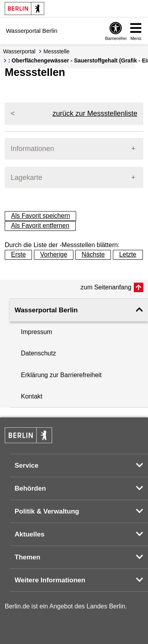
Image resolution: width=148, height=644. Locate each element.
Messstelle (56, 51)
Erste (18, 254)
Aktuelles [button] (30, 534)
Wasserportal (19, 51)
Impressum (37, 332)
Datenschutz (38, 353)
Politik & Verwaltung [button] (47, 511)
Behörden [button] (30, 488)
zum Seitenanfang (106, 287)
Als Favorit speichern (40, 216)
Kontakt (32, 396)
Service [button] (27, 466)
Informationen (32, 149)
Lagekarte (26, 178)
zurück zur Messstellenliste (95, 113)
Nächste (93, 254)
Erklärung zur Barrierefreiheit (61, 375)
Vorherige (54, 254)
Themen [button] (27, 557)
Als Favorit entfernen (40, 226)
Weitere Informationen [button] (50, 580)
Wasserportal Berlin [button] (46, 310)
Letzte (128, 254)
